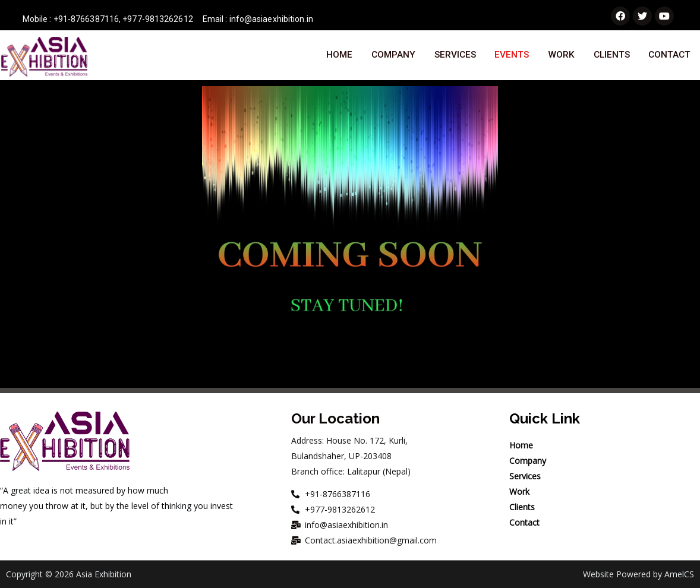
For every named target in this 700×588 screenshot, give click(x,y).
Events (512, 56)
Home (339, 56)
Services (455, 56)
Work (561, 56)
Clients (611, 56)
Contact (669, 56)
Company (393, 56)
